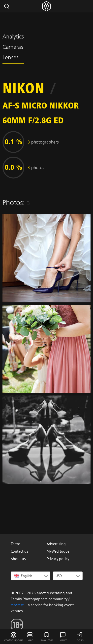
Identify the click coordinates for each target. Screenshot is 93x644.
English (23, 576)
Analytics (13, 37)
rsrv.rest (17, 605)
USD (59, 576)
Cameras (13, 48)
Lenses (11, 58)
